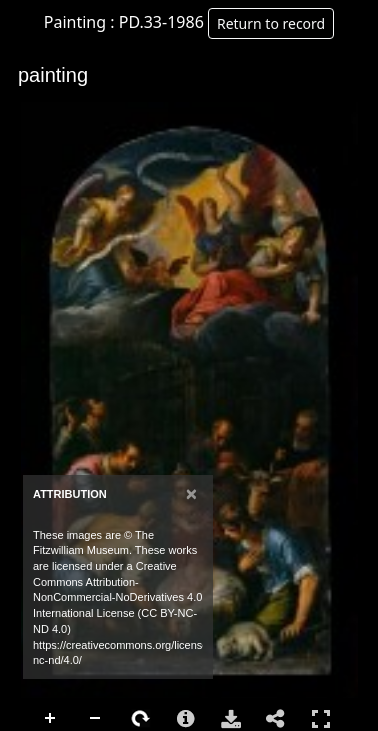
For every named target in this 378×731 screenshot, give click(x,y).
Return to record (271, 23)
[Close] (191, 493)
